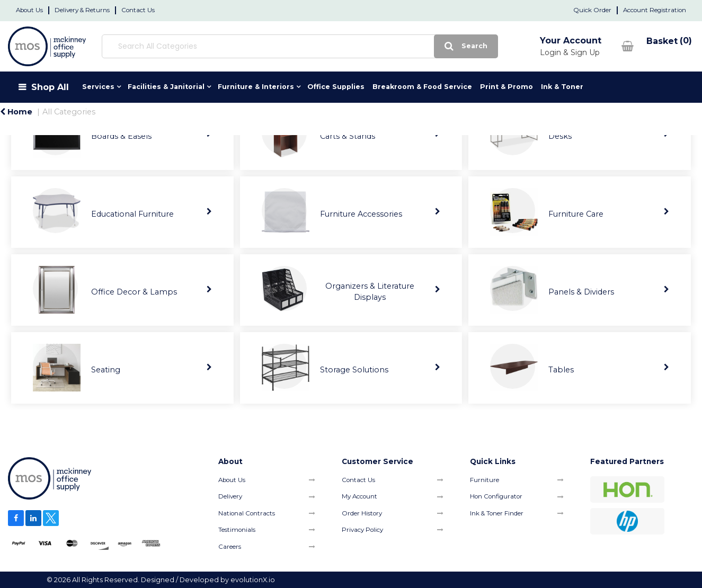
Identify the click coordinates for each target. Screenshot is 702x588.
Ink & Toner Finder (497, 513)
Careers (230, 547)
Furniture (485, 480)
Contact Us (138, 10)
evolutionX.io (253, 580)
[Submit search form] (449, 46)
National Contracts (247, 513)
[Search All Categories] (291, 46)
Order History (362, 513)
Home (16, 112)
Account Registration (655, 10)
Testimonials (237, 530)
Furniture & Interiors (256, 87)
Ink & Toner (562, 87)
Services (98, 87)
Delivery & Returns (82, 10)
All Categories (69, 112)
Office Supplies (336, 87)
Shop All (50, 87)
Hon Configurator (496, 496)
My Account (359, 496)
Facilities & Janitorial (166, 87)
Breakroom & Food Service (422, 87)
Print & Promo (506, 87)
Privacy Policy (362, 530)
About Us (29, 10)
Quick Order (592, 10)
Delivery (230, 496)
